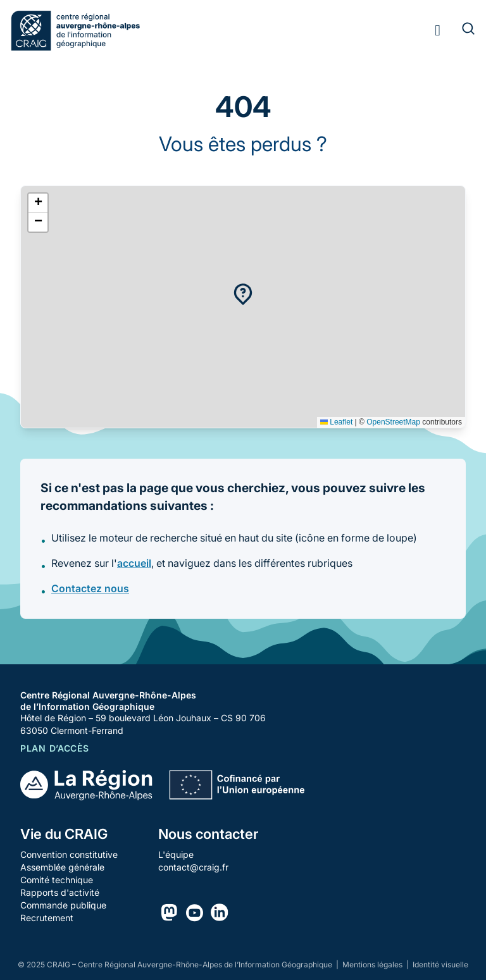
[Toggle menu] (438, 30)
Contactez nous (90, 588)
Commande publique (63, 905)
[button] (243, 294)
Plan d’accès (54, 748)
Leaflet (336, 422)
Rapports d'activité (60, 892)
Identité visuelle (440, 964)
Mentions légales (373, 964)
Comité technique (57, 880)
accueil (134, 563)
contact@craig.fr (193, 867)
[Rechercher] (461, 30)
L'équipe (176, 854)
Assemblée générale (62, 867)
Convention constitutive (69, 854)
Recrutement (47, 918)
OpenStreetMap (393, 422)
